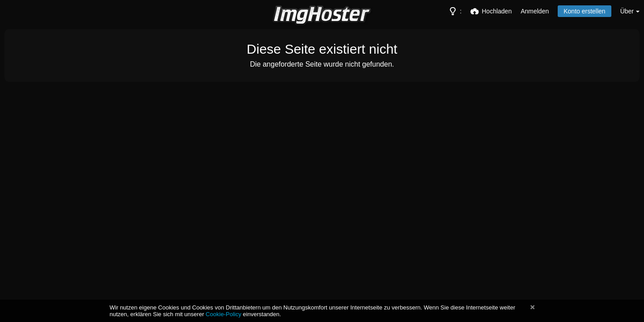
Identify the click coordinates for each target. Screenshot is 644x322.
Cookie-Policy (224, 314)
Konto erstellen (584, 11)
